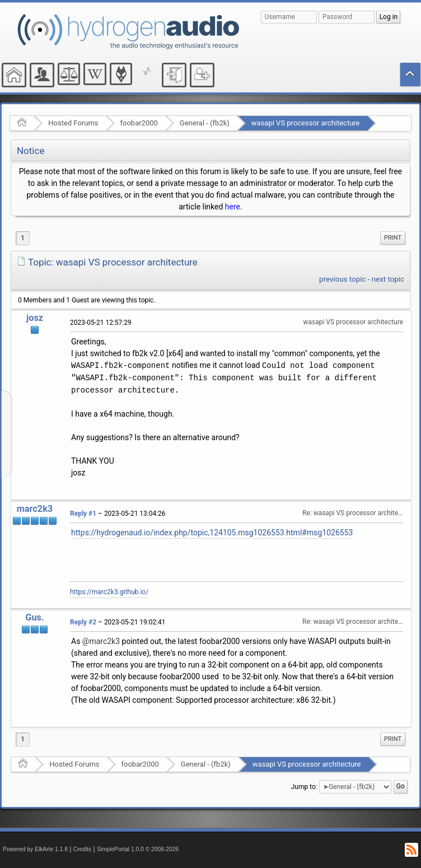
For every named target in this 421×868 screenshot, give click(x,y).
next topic (388, 279)
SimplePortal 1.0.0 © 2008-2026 (138, 849)
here (233, 207)
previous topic (342, 279)
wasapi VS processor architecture (306, 123)
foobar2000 (139, 123)
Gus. (34, 617)
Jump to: (304, 787)
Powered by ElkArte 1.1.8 (35, 849)
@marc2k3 (101, 641)
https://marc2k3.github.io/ (109, 592)
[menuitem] (393, 238)
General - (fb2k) (205, 123)
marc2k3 (35, 509)
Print (393, 238)
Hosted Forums (73, 123)
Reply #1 (83, 514)
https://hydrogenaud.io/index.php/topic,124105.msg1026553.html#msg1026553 (212, 533)
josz (35, 318)
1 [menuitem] (23, 238)
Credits (83, 849)
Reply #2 (83, 622)
